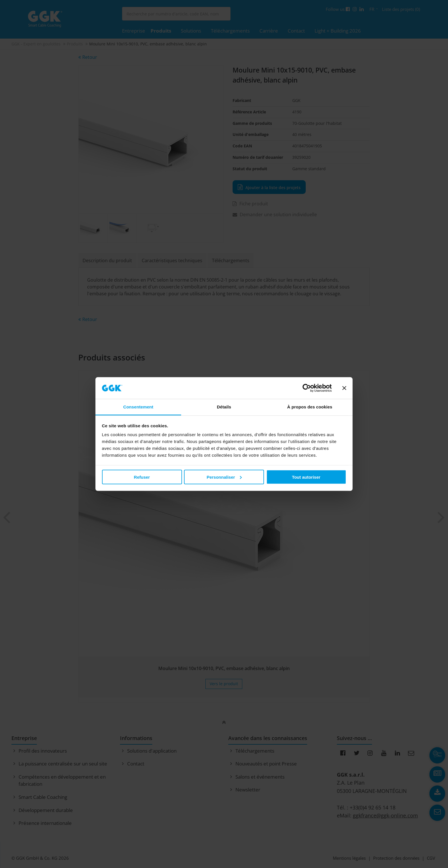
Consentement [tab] (138, 407)
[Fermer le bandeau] (344, 388)
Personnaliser (224, 477)
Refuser (142, 477)
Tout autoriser (306, 477)
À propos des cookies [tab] (310, 407)
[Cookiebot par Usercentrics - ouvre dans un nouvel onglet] (307, 388)
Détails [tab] (224, 407)
